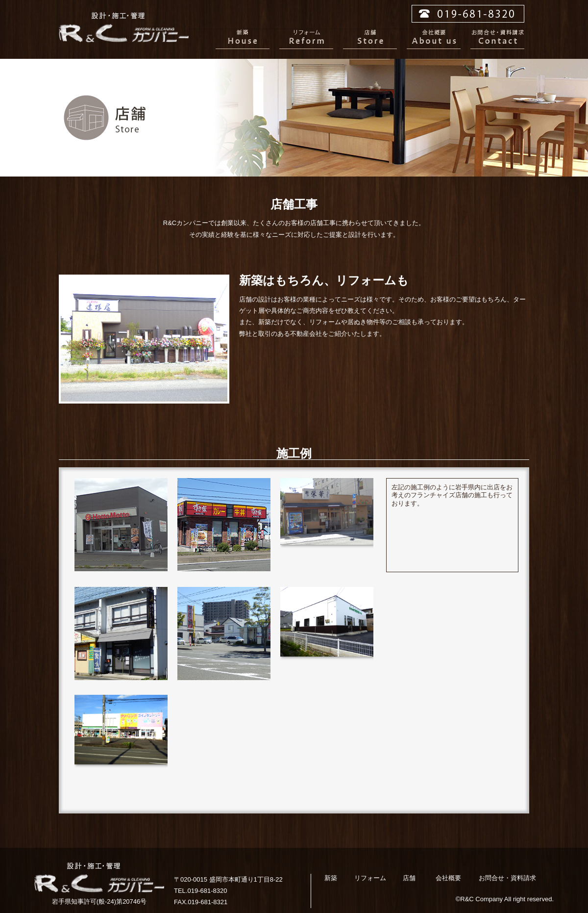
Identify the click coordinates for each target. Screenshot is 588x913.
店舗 (370, 39)
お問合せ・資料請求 (497, 39)
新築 (243, 39)
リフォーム (306, 39)
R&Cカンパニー (124, 27)
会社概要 (434, 39)
